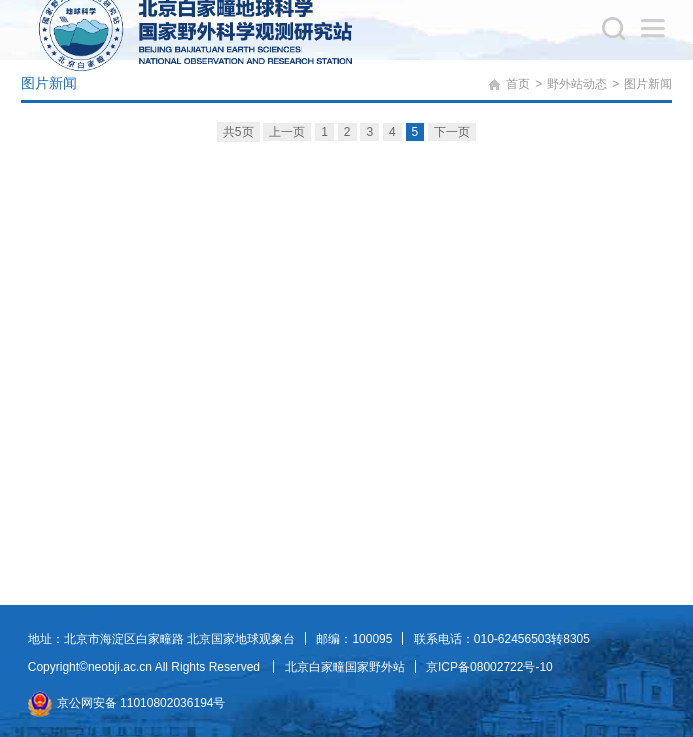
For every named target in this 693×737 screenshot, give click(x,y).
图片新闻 (648, 84)
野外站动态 (577, 84)
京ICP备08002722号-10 (489, 667)
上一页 (287, 132)
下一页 (452, 132)
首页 (518, 84)
